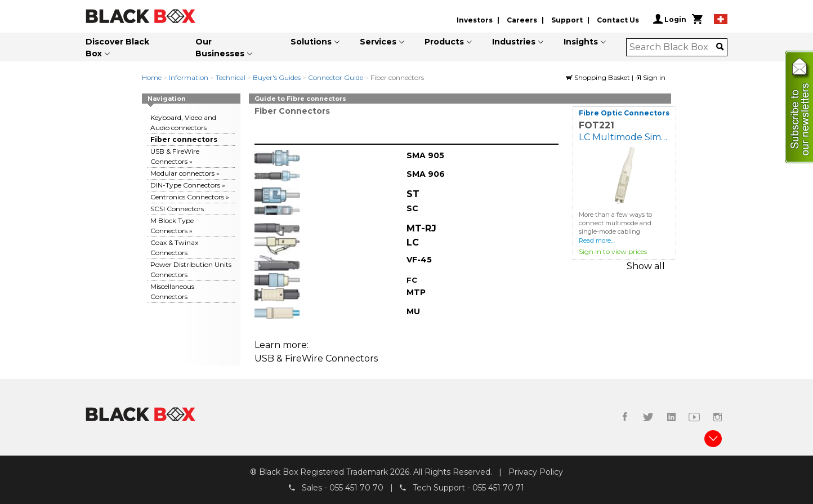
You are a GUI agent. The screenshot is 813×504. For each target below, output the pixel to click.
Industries (514, 42)
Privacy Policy (536, 472)
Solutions (311, 42)
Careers (522, 20)
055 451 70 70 (356, 488)
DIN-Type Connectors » (188, 185)
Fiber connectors (184, 139)
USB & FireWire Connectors (316, 358)
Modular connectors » (185, 173)
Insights (581, 42)
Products (444, 42)
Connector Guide (336, 77)
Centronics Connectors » (190, 197)
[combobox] (673, 47)
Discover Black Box (117, 48)
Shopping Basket (599, 77)
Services (378, 42)
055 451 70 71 (498, 488)
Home (152, 77)
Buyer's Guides (277, 77)
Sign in (650, 77)
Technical (231, 77)
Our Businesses (220, 48)
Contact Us (618, 20)
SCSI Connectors (177, 209)
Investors (475, 20)
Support (567, 20)
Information (189, 77)
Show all (646, 266)
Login (670, 19)
